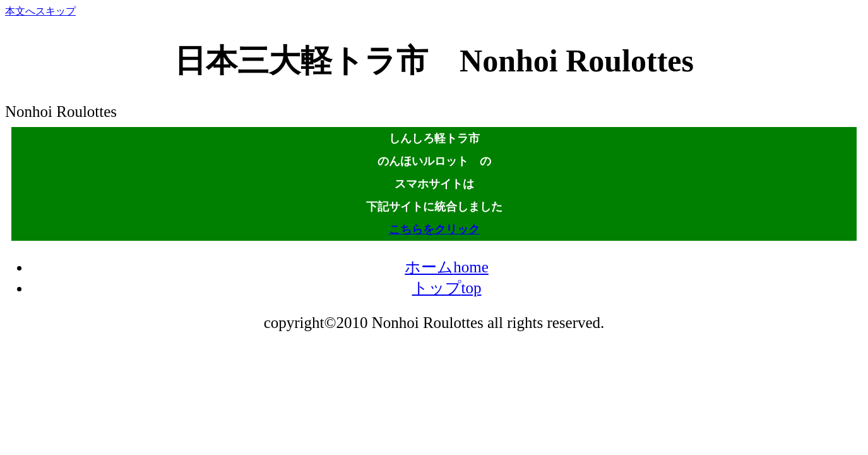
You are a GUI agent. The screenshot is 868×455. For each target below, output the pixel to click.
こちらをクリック (434, 229)
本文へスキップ (40, 11)
